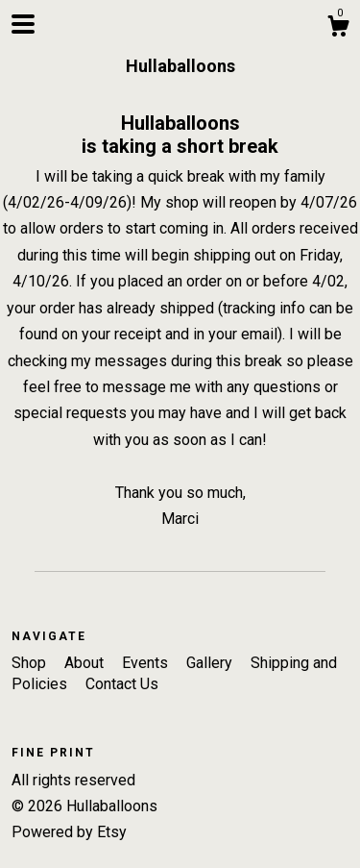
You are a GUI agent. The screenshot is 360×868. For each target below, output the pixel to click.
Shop (31, 663)
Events (147, 663)
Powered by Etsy (69, 832)
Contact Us (122, 684)
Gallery (211, 663)
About (86, 663)
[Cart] (338, 29)
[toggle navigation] (23, 24)
